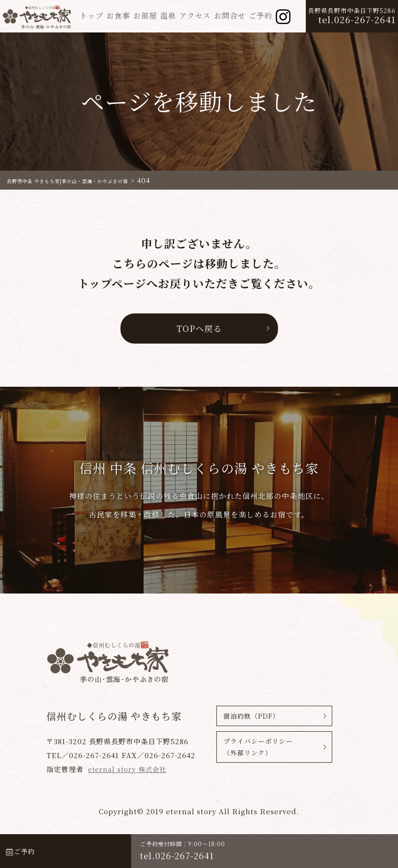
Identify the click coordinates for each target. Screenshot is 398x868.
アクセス (195, 16)
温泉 (168, 16)
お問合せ (230, 16)
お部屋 (145, 16)
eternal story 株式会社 (129, 769)
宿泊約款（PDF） (251, 716)
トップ (92, 16)
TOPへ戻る (199, 328)
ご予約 (261, 16)
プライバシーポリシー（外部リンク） (258, 749)
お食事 (118, 16)
